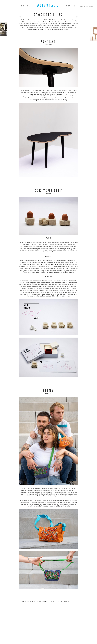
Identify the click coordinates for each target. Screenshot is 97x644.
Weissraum (48, 5)
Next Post (77, 17)
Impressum (86, 6)
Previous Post (20, 17)
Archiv (71, 6)
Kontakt (91, 6)
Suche (82, 6)
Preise (26, 6)
